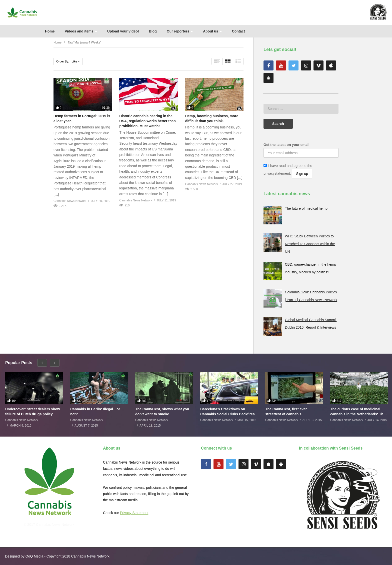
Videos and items (81, 31)
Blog (153, 31)
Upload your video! (123, 31)
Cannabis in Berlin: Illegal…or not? (95, 412)
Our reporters (180, 31)
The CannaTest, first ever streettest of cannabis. (286, 412)
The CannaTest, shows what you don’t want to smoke (162, 412)
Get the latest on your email (286, 145)
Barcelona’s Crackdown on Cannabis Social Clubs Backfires (227, 412)
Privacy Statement (134, 513)
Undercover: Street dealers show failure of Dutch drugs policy (33, 412)
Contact (238, 31)
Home (50, 31)
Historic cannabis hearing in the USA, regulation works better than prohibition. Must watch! (147, 121)
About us (212, 31)
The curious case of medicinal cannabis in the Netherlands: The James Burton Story (358, 412)
